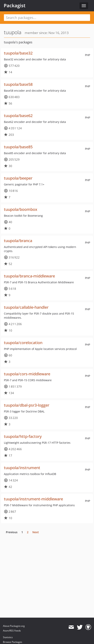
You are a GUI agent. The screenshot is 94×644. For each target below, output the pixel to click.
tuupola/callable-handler (26, 307)
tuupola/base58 (18, 84)
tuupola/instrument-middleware (33, 499)
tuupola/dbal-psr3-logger (27, 405)
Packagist (15, 5)
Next (36, 532)
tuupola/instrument (22, 468)
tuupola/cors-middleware (27, 374)
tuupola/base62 (18, 116)
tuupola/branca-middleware (29, 276)
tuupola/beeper (18, 178)
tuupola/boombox (21, 209)
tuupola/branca (18, 241)
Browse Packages (13, 642)
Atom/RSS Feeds (12, 631)
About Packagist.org (14, 626)
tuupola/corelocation (23, 343)
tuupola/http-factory (23, 436)
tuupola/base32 (18, 53)
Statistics (8, 637)
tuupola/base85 (18, 147)
